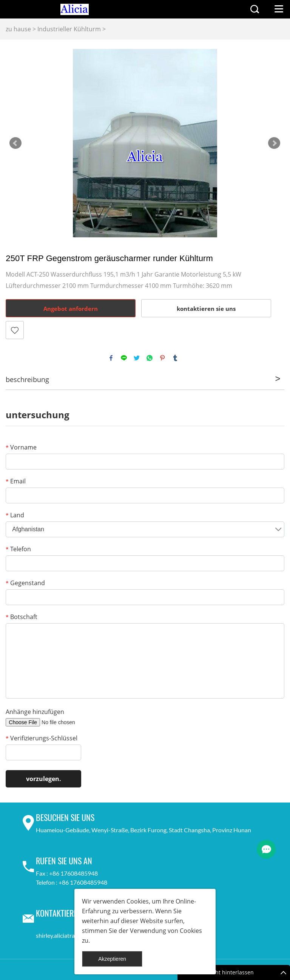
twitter (137, 358)
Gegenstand (25, 583)
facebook (111, 358)
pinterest (162, 358)
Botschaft (22, 617)
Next (274, 143)
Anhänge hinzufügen (35, 712)
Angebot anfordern (71, 309)
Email (16, 481)
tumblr (175, 358)
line (124, 358)
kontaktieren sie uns (206, 309)
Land (15, 515)
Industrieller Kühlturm (69, 29)
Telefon (18, 549)
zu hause (18, 29)
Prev (15, 143)
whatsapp (150, 358)
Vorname (21, 447)
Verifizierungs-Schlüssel (42, 738)
